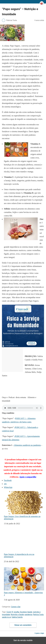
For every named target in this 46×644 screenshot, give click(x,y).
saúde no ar (6, 617)
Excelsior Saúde (26, 612)
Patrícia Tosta (38, 615)
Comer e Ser (16, 607)
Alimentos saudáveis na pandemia (27, 445)
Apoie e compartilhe (28, 477)
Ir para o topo (39, 633)
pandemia (28, 615)
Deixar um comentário (23, 625)
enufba (17, 612)
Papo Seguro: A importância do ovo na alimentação (24, 543)
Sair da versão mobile (23, 640)
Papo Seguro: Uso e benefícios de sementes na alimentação (24, 505)
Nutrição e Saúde (17, 615)
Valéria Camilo (17, 617)
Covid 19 (10, 612)
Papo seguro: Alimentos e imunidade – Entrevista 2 (24, 582)
